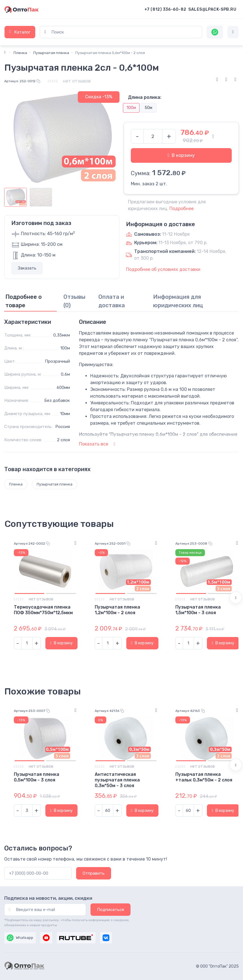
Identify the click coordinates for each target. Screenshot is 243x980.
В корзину (181, 155)
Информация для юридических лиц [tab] (178, 301)
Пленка (20, 53)
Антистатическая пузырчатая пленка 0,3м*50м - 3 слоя (117, 780)
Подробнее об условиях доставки (163, 269)
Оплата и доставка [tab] (112, 301)
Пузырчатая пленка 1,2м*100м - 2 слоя (117, 610)
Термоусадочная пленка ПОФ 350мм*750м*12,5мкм (43, 610)
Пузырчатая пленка (51, 53)
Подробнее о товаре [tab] (24, 301)
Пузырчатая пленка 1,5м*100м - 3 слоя (198, 610)
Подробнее (182, 209)
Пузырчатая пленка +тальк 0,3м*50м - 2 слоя (204, 777)
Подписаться (111, 910)
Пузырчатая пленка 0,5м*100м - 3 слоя (37, 777)
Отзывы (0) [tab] (74, 301)
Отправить (94, 873)
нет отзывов (77, 81)
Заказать (27, 268)
